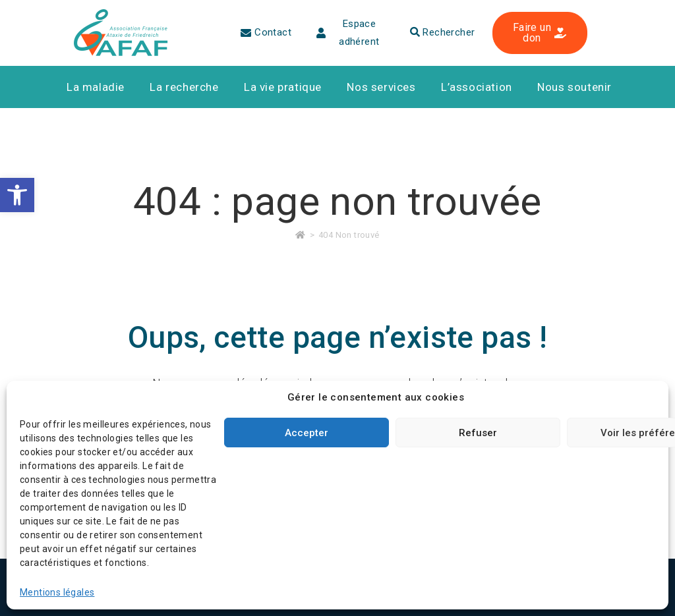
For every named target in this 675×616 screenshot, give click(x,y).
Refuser (478, 433)
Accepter (307, 433)
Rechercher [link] (443, 32)
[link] (17, 195)
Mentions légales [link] (57, 592)
